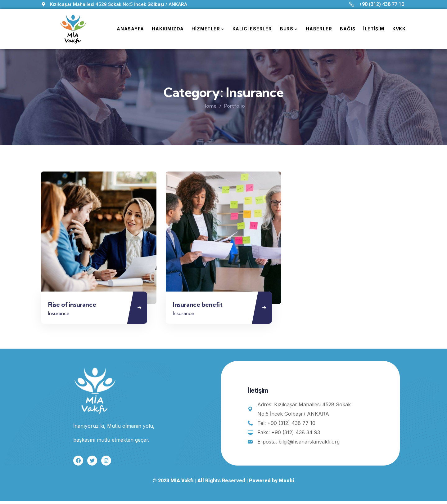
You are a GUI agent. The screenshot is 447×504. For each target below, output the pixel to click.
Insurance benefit (200, 306)
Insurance (61, 314)
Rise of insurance (74, 306)
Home (210, 106)
